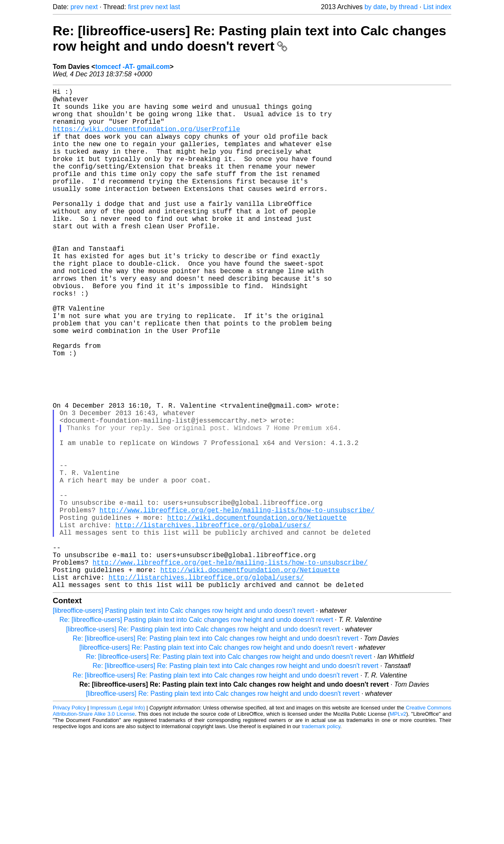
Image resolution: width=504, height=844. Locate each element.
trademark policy (321, 838)
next (91, 7)
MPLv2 (398, 825)
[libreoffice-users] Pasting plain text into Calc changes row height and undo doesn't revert (183, 722)
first (133, 7)
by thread (404, 7)
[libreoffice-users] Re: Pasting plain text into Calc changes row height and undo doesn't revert (203, 740)
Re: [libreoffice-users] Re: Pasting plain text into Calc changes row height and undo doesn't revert (250, 38)
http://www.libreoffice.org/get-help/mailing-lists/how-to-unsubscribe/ (237, 604)
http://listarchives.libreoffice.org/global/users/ (213, 623)
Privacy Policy (69, 819)
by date (375, 7)
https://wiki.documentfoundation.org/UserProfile (146, 139)
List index (437, 7)
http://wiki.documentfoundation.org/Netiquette (257, 614)
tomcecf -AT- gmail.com (132, 67)
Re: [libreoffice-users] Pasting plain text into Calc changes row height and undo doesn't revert (196, 731)
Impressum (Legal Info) (117, 819)
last (175, 7)
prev (77, 7)
